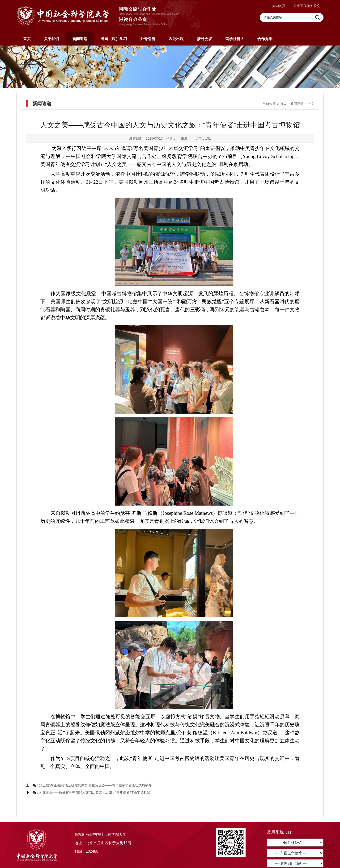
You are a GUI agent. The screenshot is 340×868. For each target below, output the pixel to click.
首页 (27, 39)
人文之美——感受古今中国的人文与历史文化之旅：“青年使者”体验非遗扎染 (95, 792)
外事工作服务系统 (307, 6)
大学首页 (279, 6)
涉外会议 (204, 39)
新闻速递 (80, 39)
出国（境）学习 (114, 39)
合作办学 (265, 39)
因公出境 (176, 39)
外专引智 (148, 39)
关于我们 (51, 39)
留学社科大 (235, 39)
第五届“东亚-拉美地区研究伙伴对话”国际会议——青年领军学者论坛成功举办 (95, 785)
